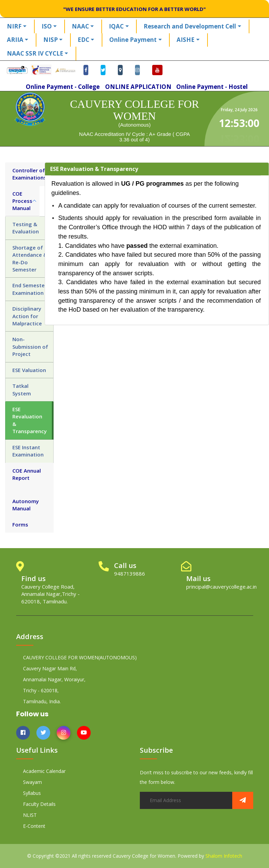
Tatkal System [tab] (22, 389)
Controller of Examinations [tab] (29, 174)
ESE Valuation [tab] (29, 370)
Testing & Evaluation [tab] (26, 228)
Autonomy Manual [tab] (26, 505)
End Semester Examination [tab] (30, 289)
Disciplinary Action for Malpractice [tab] (27, 316)
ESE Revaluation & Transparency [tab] (30, 420)
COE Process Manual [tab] (22, 201)
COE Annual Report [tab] (27, 474)
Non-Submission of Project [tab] (30, 346)
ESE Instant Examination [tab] (28, 451)
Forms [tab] (20, 524)
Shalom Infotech (224, 856)
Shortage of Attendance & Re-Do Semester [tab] (30, 258)
